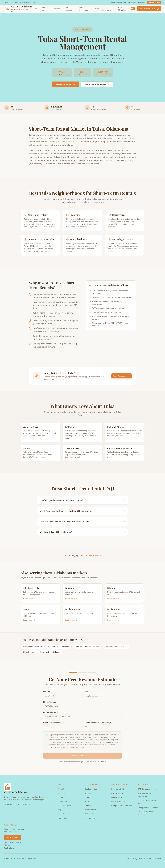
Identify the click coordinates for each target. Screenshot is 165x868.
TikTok (17, 804)
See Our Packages (65, 84)
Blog (97, 9)
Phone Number (50, 702)
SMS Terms (67, 747)
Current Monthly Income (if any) (97, 723)
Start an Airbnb (154, 2)
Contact (61, 797)
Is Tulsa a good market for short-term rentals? (82, 500)
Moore (87, 801)
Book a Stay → (10, 848)
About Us (45, 9)
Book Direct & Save (149, 9)
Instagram (8, 804)
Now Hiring (141, 2)
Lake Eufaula (90, 818)
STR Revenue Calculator (33, 647)
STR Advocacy (29, 652)
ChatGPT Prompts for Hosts (116, 647)
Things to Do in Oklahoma (51, 652)
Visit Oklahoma (107, 9)
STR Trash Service (130, 2)
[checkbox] (47, 735)
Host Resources (84, 9)
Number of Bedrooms (52, 723)
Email (86, 692)
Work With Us (13, 837)
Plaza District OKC (119, 801)
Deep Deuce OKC (119, 797)
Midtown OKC (117, 793)
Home (36, 9)
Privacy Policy (79, 747)
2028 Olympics (127, 9)
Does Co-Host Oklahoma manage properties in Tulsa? (82, 521)
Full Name (47, 692)
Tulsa (87, 797)
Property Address (51, 713)
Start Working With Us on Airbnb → (15, 844)
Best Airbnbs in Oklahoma (59, 647)
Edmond (88, 806)
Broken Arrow (93, 555)
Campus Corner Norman (121, 806)
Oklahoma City (91, 789)
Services (58, 9)
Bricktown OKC (118, 789)
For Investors (70, 9)
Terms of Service (145, 859)
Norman (88, 793)
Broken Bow (89, 814)
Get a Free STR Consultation (97, 84)
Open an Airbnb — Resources (87, 647)
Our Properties (64, 801)
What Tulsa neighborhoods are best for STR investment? (82, 511)
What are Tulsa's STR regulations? (82, 532)
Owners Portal (116, 2)
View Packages (121, 376)
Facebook (26, 804)
